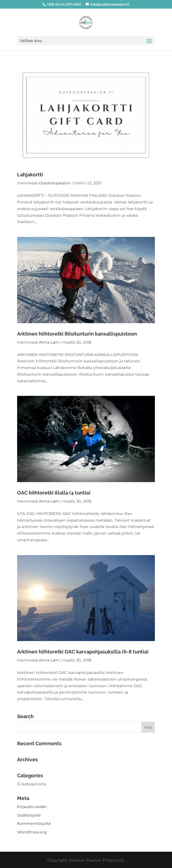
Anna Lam (49, 342)
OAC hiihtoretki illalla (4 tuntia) (54, 493)
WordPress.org (32, 832)
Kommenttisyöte (34, 823)
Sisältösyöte (29, 815)
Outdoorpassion (55, 183)
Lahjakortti (30, 175)
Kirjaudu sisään (32, 807)
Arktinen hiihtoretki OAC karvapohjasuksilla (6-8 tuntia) (83, 652)
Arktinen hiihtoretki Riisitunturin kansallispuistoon (77, 334)
